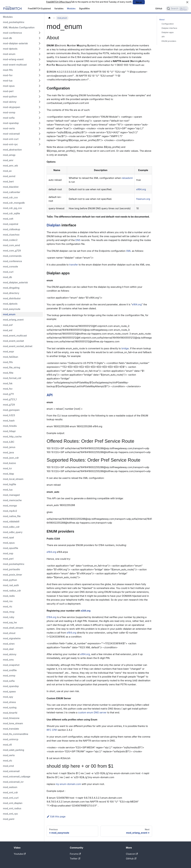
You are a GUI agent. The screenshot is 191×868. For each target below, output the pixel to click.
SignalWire (84, 8)
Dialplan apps (168, 32)
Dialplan (54, 225)
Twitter (75, 859)
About (162, 20)
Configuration (168, 24)
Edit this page (56, 816)
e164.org (141, 189)
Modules (71, 8)
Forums (75, 854)
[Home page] (49, 18)
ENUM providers (169, 41)
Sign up (139, 2)
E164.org (52, 617)
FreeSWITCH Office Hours (59, 2)
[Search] (177, 9)
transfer (74, 265)
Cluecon (132, 854)
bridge (125, 348)
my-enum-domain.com (68, 784)
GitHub (159, 8)
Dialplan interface (169, 28)
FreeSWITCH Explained (39, 8)
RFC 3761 (52, 730)
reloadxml (127, 178)
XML (129, 251)
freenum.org (143, 199)
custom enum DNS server (92, 712)
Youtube (20, 854)
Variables (59, 8)
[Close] (187, 2)
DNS (78, 240)
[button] (22, 33)
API (50, 395)
